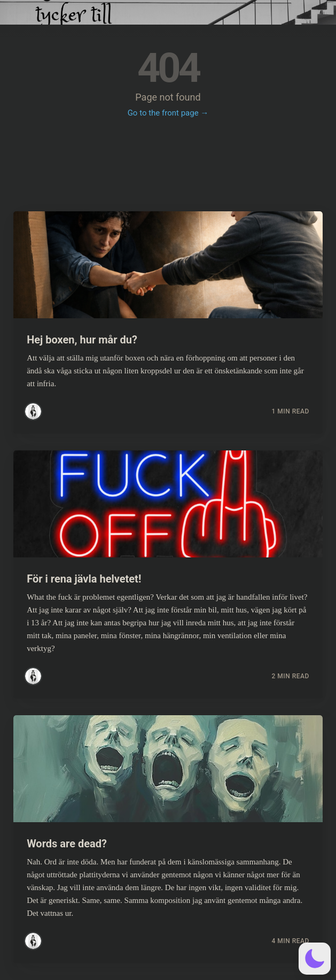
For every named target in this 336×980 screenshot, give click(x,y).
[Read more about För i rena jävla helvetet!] (168, 504)
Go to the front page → (168, 113)
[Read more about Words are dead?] (168, 769)
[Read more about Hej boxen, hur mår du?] (168, 265)
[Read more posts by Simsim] (33, 411)
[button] (315, 959)
